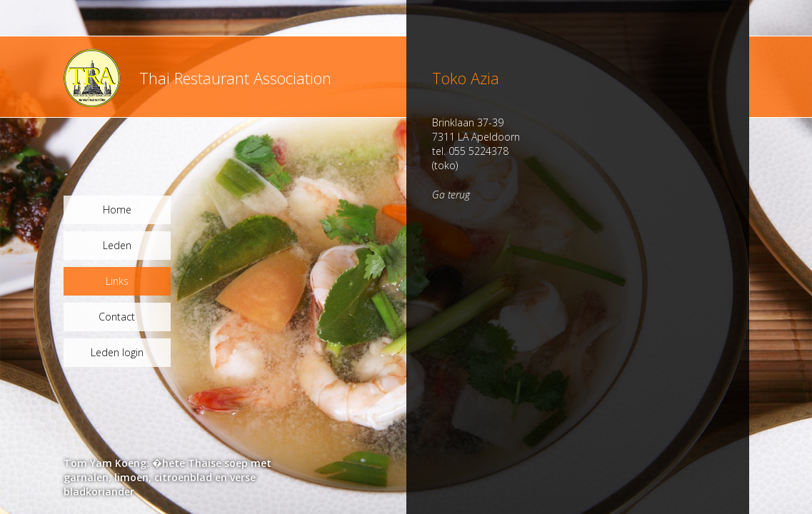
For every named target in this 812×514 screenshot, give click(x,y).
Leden (117, 245)
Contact (117, 317)
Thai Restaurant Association (235, 78)
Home (117, 210)
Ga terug (451, 195)
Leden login (117, 352)
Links (117, 281)
